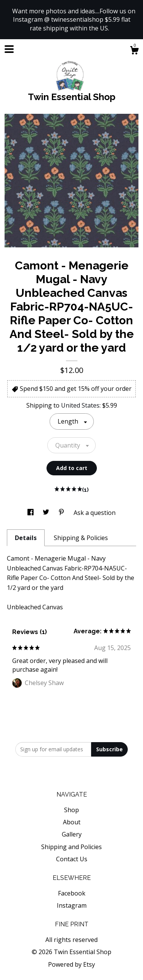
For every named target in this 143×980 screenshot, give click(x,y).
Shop (71, 810)
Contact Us (72, 859)
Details (26, 538)
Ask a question (95, 513)
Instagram (72, 905)
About (72, 822)
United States (80, 405)
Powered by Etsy (71, 964)
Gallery (72, 834)
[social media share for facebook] (31, 513)
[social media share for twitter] (47, 513)
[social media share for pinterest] (62, 513)
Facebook (72, 893)
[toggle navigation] (9, 49)
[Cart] (134, 51)
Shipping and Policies (71, 847)
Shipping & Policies (81, 538)
